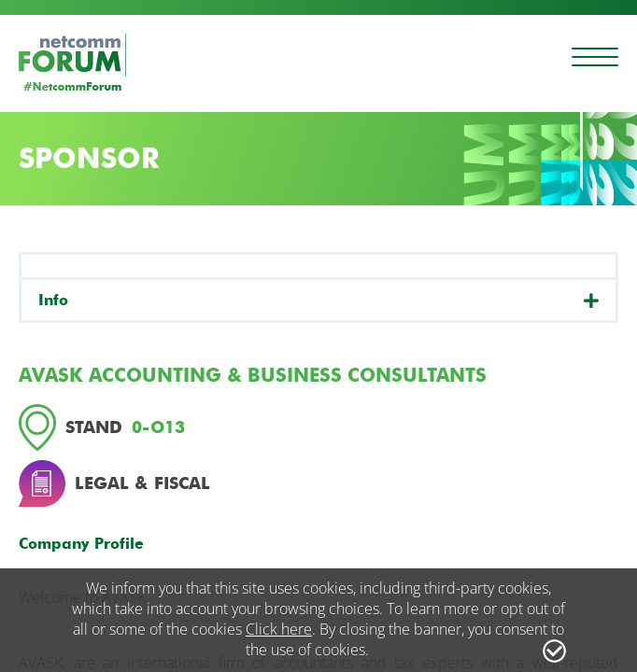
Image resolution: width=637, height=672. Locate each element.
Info (53, 300)
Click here (279, 629)
